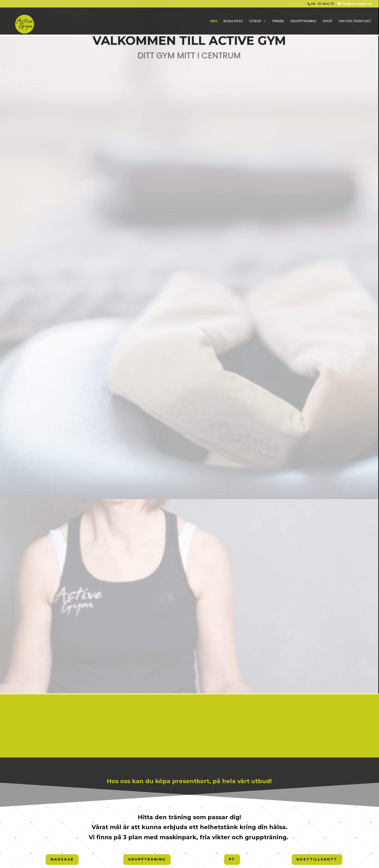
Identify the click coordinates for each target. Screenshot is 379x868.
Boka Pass (233, 21)
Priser (278, 21)
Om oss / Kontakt (355, 21)
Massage (62, 859)
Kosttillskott (317, 859)
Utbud (255, 21)
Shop (327, 21)
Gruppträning (303, 21)
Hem (213, 21)
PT (232, 859)
